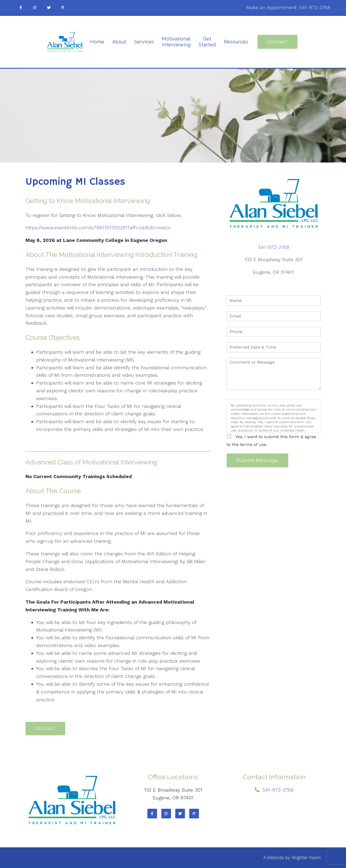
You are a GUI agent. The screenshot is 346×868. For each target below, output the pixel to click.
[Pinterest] (63, 8)
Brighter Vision (306, 858)
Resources (236, 42)
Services (144, 42)
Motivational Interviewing (176, 42)
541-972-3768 (315, 7)
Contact (277, 42)
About (119, 42)
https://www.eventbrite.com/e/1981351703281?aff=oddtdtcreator (98, 228)
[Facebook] (21, 8)
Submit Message (257, 460)
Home (97, 42)
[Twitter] (49, 8)
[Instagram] (35, 8)
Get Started (207, 42)
